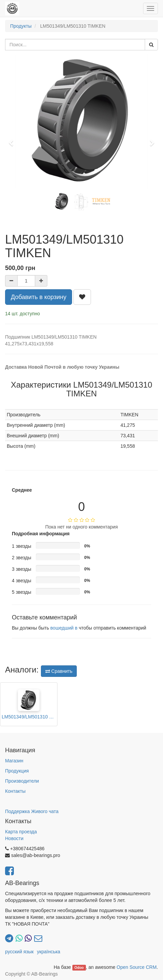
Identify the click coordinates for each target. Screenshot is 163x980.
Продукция (17, 771)
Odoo (79, 967)
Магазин (14, 761)
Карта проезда (21, 832)
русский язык (19, 952)
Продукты (21, 26)
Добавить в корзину (39, 297)
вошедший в (64, 628)
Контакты (15, 791)
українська (49, 952)
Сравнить (59, 671)
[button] (13, 140)
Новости (14, 838)
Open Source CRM (137, 967)
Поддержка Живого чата (32, 811)
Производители (22, 781)
